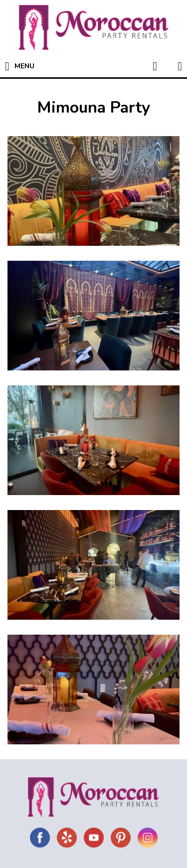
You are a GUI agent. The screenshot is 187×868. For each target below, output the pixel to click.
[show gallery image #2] (93, 316)
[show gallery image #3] (93, 440)
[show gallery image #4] (93, 565)
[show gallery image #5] (93, 690)
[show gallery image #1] (93, 191)
